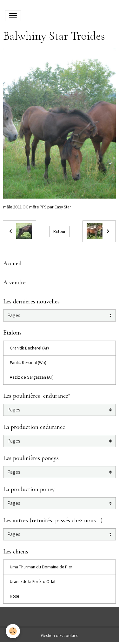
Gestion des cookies (60, 635)
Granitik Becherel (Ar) (29, 348)
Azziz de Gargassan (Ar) (32, 377)
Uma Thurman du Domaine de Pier (41, 567)
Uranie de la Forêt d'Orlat (33, 581)
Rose (14, 596)
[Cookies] (13, 631)
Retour (60, 231)
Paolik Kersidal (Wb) (28, 363)
